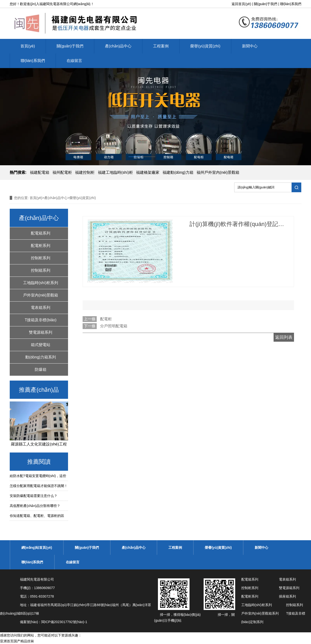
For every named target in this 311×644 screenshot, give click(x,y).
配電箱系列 (41, 233)
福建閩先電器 (50, 4)
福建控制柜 (85, 172)
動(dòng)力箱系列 (41, 357)
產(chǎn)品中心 (118, 46)
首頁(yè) (28, 46)
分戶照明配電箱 (114, 326)
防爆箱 (41, 370)
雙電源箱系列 (41, 332)
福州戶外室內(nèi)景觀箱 (218, 172)
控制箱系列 (41, 270)
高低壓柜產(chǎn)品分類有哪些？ (35, 506)
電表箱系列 (41, 308)
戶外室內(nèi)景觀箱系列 (41, 297)
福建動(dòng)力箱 (178, 172)
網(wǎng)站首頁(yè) (37, 548)
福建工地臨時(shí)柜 (115, 172)
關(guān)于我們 (266, 4)
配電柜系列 (41, 246)
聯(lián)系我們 (291, 4)
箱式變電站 (41, 345)
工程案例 (161, 46)
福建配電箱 (40, 172)
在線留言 (74, 61)
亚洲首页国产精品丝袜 (17, 641)
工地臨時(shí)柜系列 (41, 283)
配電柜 (106, 319)
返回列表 (284, 337)
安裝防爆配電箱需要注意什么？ (34, 496)
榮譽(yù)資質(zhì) (205, 46)
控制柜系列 (41, 258)
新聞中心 (250, 46)
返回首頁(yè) (241, 4)
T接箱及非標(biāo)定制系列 (41, 322)
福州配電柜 (62, 172)
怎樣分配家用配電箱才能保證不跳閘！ (39, 486)
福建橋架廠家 (148, 172)
